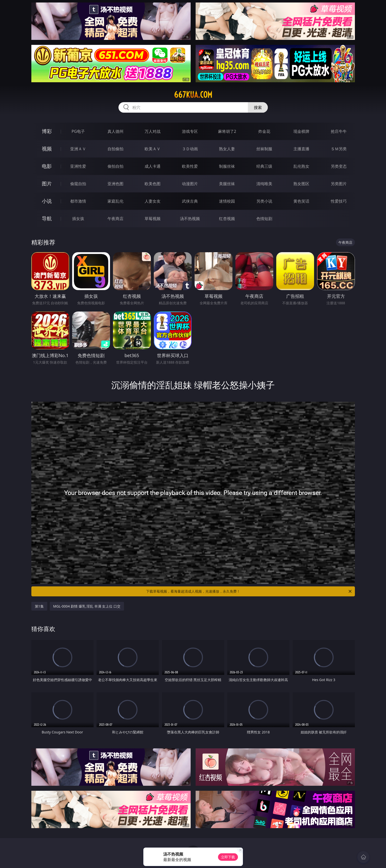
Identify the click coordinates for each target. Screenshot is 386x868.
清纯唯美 (264, 184)
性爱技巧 (339, 201)
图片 (47, 184)
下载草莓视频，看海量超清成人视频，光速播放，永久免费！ (249, 591)
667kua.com (193, 95)
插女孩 (78, 219)
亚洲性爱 (78, 166)
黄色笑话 (301, 201)
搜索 (258, 107)
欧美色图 (153, 184)
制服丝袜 (227, 166)
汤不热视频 (190, 219)
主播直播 (301, 149)
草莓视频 (153, 219)
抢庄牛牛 (339, 131)
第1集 (39, 606)
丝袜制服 (264, 149)
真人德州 (115, 131)
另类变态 (339, 166)
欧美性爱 (190, 166)
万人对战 (153, 131)
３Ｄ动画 (190, 149)
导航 (47, 218)
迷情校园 (227, 201)
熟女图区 (301, 184)
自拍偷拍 (115, 149)
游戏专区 (190, 131)
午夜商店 (115, 219)
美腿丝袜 (227, 184)
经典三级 (264, 166)
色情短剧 (264, 219)
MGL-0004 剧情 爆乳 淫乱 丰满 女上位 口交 (87, 606)
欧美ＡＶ (153, 149)
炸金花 (264, 131)
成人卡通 (153, 166)
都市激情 (78, 201)
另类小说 (264, 201)
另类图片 (339, 184)
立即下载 (228, 857)
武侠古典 (190, 201)
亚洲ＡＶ (78, 149)
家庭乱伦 (115, 201)
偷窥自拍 (78, 184)
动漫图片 (190, 184)
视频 (47, 149)
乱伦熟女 (301, 166)
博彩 (47, 131)
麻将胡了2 (227, 131)
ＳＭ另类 (339, 149)
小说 (47, 201)
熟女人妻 (227, 149)
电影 (47, 166)
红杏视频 (227, 219)
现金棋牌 (301, 131)
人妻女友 (153, 201)
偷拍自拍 (115, 166)
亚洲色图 (115, 184)
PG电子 (78, 131)
